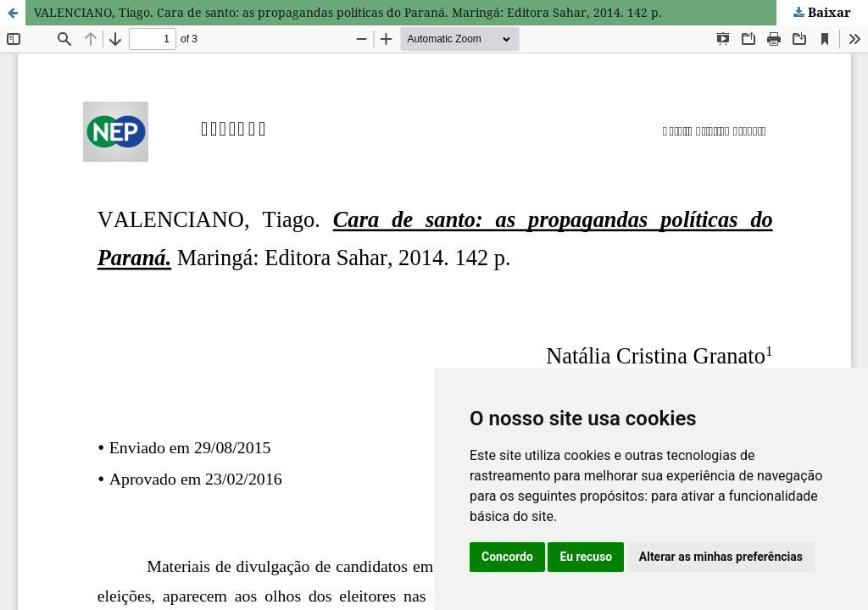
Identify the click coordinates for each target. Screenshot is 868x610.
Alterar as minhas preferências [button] (721, 557)
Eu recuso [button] (586, 557)
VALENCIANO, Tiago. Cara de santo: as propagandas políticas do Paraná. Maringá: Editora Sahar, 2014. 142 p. (348, 12)
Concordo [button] (507, 557)
